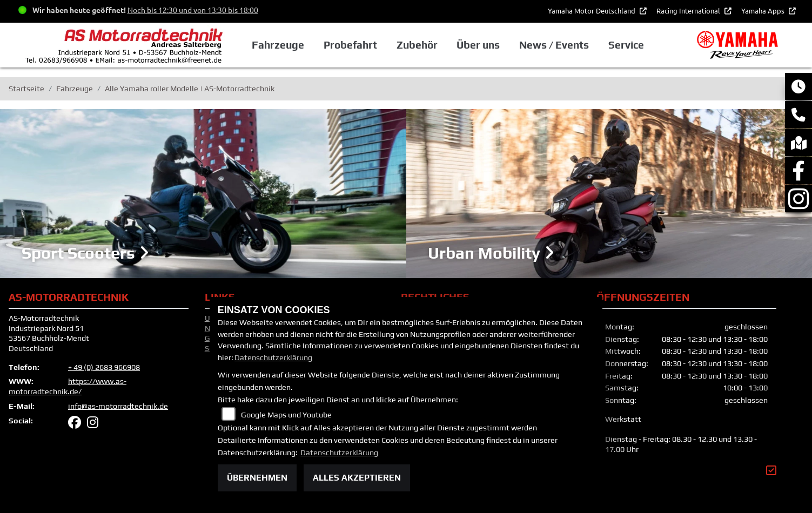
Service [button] (626, 45)
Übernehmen (257, 478)
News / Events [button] (554, 45)
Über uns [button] (478, 45)
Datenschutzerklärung (273, 357)
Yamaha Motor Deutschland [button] (592, 11)
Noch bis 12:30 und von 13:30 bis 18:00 (193, 10)
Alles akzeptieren (357, 478)
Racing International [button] (689, 11)
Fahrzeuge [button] (278, 45)
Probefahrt (350, 45)
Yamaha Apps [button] (764, 11)
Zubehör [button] (417, 45)
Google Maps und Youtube (286, 415)
